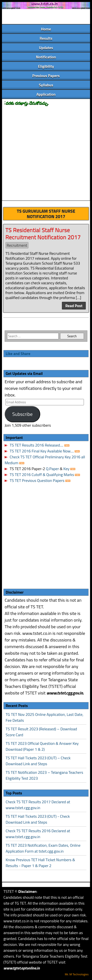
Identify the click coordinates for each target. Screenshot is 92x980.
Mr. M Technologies (77, 974)
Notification (46, 57)
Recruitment (17, 245)
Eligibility (46, 66)
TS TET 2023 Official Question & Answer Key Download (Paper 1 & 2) (42, 746)
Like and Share (18, 354)
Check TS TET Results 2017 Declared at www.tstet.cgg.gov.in (38, 805)
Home (46, 29)
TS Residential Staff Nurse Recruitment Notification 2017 (43, 233)
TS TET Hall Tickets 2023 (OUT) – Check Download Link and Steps (38, 761)
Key (67, 469)
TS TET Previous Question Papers (37, 480)
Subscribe (22, 414)
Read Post (74, 306)
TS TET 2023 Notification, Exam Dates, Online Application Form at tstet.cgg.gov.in (43, 848)
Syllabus (46, 85)
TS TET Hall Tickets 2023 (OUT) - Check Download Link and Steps (38, 819)
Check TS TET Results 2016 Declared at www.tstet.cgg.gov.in (38, 834)
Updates (46, 48)
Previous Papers (46, 76)
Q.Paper (52, 469)
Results (46, 38)
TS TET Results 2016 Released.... (36, 445)
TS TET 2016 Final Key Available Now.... (41, 451)
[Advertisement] (46, 154)
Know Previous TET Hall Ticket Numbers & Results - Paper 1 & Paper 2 (40, 863)
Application (46, 94)
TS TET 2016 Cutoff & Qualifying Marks (42, 475)
